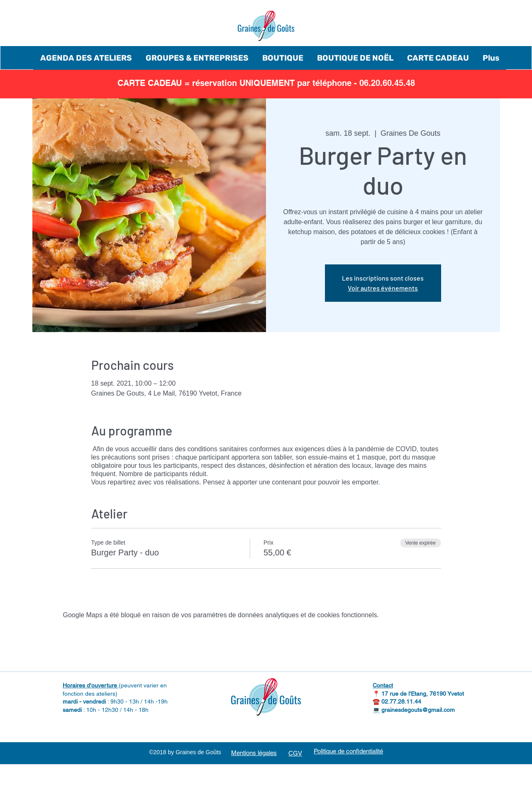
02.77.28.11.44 (401, 702)
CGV (295, 753)
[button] (86, 58)
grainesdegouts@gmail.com (418, 710)
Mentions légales (254, 753)
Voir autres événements (383, 288)
